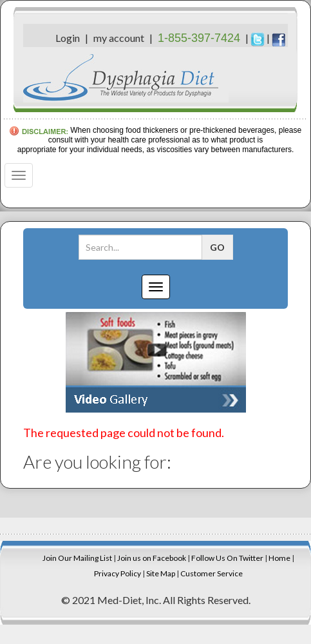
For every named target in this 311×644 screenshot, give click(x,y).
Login (68, 38)
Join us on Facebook (152, 558)
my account (119, 38)
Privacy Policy (118, 573)
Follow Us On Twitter (227, 558)
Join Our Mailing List (77, 558)
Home (279, 558)
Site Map (161, 573)
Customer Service (212, 573)
